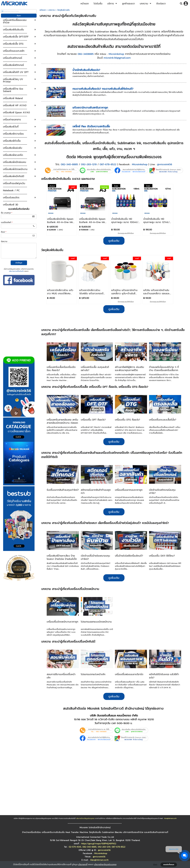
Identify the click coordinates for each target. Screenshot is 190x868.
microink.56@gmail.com (117, 58)
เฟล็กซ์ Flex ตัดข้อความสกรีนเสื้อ (91, 126)
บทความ (52, 10)
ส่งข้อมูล (19, 263)
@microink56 (165, 164)
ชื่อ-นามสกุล (7, 213)
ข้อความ (4, 241)
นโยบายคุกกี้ (83, 864)
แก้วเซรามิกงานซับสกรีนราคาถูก (90, 108)
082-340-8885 (69, 164)
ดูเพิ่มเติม (114, 442)
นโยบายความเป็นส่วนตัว (16, 271)
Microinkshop (116, 54)
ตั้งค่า (155, 865)
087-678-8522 (108, 164)
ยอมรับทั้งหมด (169, 865)
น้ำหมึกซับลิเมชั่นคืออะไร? (86, 70)
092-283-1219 (89, 164)
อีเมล (4, 232)
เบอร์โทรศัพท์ (7, 222)
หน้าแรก (43, 10)
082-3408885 (86, 54)
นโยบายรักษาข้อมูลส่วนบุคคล (105, 864)
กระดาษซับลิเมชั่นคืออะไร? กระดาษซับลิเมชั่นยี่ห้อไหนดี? (103, 89)
